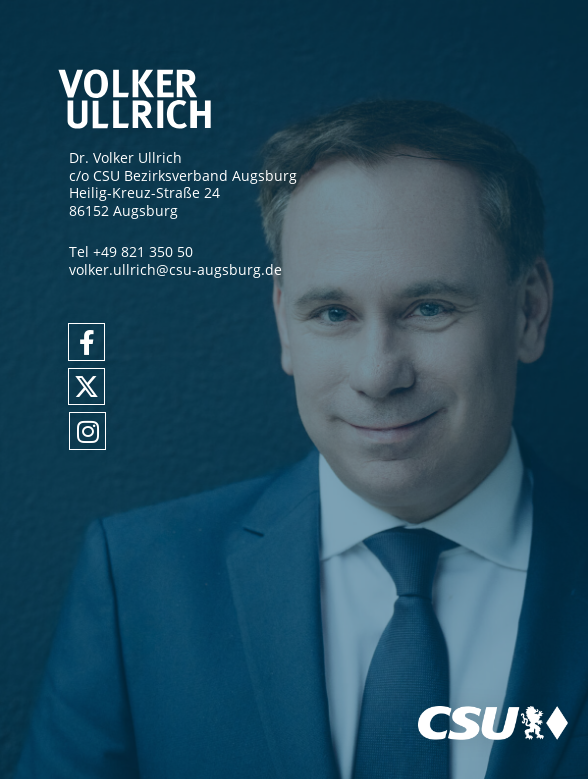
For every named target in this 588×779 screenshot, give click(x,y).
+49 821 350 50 (143, 251)
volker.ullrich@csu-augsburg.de (175, 269)
